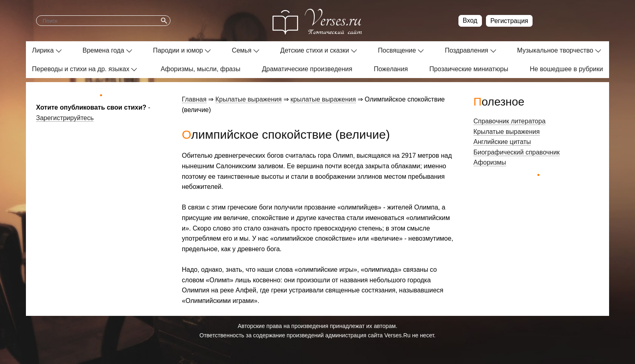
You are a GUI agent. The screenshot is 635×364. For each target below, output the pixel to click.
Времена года (103, 50)
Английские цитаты (502, 142)
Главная (194, 99)
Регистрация (509, 21)
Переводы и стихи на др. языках (81, 69)
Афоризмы (490, 162)
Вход (470, 20)
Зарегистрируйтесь (65, 118)
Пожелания (391, 69)
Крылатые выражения (249, 99)
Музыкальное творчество (555, 50)
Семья (241, 50)
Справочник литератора (509, 121)
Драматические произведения (307, 69)
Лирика (43, 50)
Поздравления (466, 50)
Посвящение (397, 50)
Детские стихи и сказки (315, 50)
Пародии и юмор (178, 50)
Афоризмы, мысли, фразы (201, 69)
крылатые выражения (323, 99)
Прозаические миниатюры (469, 69)
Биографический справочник (517, 152)
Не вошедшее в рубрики (566, 69)
